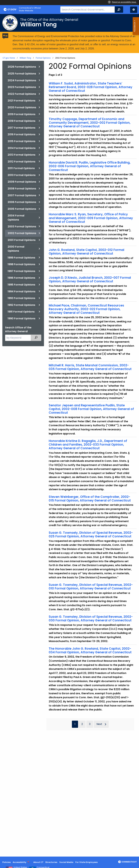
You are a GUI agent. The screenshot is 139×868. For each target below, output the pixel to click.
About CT (38, 862)
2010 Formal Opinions (22, 175)
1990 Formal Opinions (22, 318)
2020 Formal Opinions (22, 107)
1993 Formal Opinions (21, 298)
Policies (7, 862)
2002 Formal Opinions (22, 233)
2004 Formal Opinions (16, 218)
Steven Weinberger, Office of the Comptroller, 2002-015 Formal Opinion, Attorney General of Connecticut (90, 499)
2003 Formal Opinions (22, 227)
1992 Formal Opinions (21, 305)
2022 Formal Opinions (22, 94)
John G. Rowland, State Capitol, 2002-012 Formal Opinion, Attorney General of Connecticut (86, 252)
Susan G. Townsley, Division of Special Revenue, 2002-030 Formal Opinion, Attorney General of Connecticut (91, 619)
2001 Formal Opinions (22, 240)
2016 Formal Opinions (22, 134)
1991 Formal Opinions (21, 312)
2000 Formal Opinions (16, 249)
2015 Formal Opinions (22, 141)
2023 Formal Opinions (22, 87)
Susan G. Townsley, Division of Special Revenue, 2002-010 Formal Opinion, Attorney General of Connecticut (91, 587)
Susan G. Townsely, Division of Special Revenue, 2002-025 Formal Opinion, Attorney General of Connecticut (91, 535)
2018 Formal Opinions (22, 121)
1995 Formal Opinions (21, 285)
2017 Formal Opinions (22, 128)
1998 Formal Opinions (21, 264)
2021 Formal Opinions (22, 101)
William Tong (25, 58)
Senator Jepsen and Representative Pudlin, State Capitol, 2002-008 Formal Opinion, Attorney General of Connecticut (91, 409)
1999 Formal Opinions (21, 258)
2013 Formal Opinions (22, 155)
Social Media (66, 862)
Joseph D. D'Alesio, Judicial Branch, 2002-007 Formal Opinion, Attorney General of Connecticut (90, 279)
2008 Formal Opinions (22, 189)
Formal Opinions (43, 58)
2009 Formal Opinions (22, 182)
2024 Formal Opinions (22, 80)
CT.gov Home (9, 58)
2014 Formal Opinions (22, 148)
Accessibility (20, 862)
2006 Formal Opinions (22, 202)
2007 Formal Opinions (22, 195)
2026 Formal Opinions (22, 67)
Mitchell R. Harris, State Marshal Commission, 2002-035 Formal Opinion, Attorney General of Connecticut (90, 367)
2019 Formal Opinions (22, 114)
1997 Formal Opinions (21, 271)
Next (99, 724)
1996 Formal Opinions (21, 278)
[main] (69, 435)
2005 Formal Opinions (22, 209)
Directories (51, 862)
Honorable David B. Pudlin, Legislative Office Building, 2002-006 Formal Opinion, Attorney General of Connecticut (90, 166)
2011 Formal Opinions (21, 168)
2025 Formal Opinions (22, 74)
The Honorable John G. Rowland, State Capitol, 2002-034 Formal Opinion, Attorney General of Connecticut (90, 650)
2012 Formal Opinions (22, 162)
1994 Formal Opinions (22, 291)
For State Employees (86, 862)
